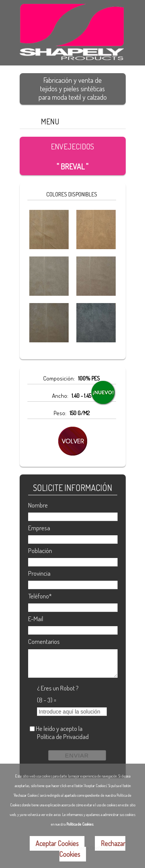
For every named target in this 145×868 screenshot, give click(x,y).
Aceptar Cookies (57, 843)
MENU (50, 121)
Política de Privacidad (63, 736)
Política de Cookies (80, 824)
